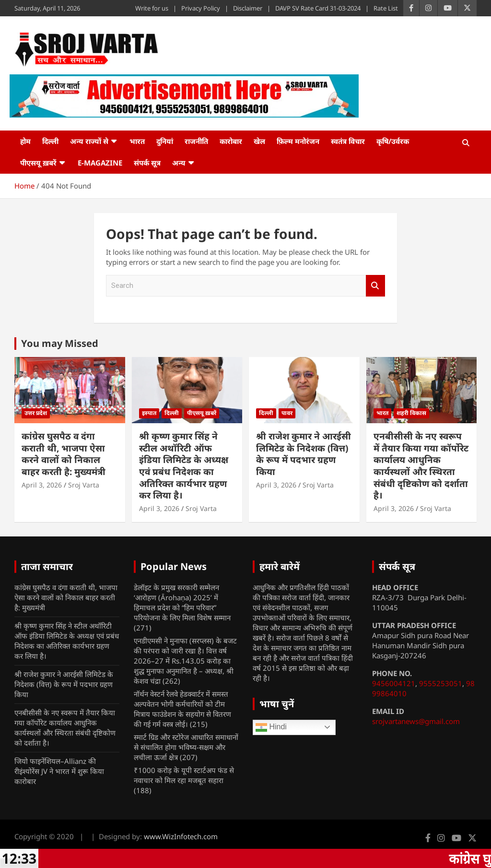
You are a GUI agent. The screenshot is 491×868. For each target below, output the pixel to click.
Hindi (271, 727)
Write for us (152, 8)
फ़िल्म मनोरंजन (298, 141)
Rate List (386, 8)
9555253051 (441, 683)
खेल (259, 141)
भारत (137, 141)
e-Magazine (100, 163)
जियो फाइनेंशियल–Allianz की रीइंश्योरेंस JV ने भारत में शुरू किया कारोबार (59, 771)
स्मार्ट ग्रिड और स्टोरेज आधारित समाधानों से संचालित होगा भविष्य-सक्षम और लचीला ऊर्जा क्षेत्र (186, 747)
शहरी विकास (411, 413)
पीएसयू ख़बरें (38, 163)
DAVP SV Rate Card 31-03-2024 (318, 8)
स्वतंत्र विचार (348, 141)
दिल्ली (50, 141)
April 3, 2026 (42, 485)
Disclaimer (248, 8)
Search (375, 286)
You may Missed (60, 343)
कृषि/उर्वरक (393, 141)
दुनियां (165, 141)
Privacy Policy (201, 8)
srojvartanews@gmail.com (416, 721)
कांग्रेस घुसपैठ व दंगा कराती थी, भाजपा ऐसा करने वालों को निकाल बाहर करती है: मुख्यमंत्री (64, 454)
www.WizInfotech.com (181, 836)
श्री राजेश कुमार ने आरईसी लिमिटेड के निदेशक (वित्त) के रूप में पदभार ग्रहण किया (304, 454)
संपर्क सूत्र (147, 163)
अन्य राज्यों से (89, 141)
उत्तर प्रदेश (36, 413)
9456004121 (394, 683)
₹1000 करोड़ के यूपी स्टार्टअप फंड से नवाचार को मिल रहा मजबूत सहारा (184, 775)
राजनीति (196, 141)
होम (25, 141)
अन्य (179, 163)
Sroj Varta (84, 485)
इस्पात (149, 413)
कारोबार (231, 141)
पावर (287, 413)
